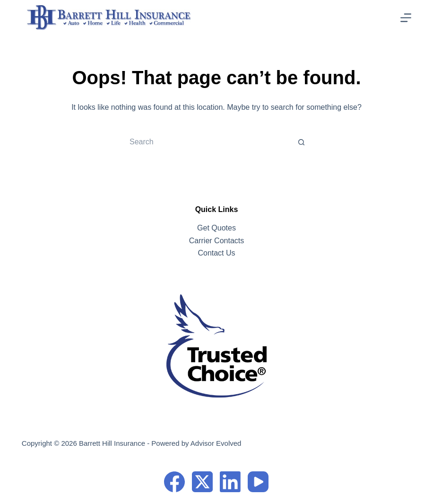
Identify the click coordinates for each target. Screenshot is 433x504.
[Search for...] (207, 142)
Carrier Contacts (216, 241)
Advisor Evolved (216, 443)
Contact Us (216, 253)
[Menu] (406, 18)
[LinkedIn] (230, 482)
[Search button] (302, 142)
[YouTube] (258, 482)
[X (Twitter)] (202, 482)
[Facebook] (174, 482)
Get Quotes (216, 228)
